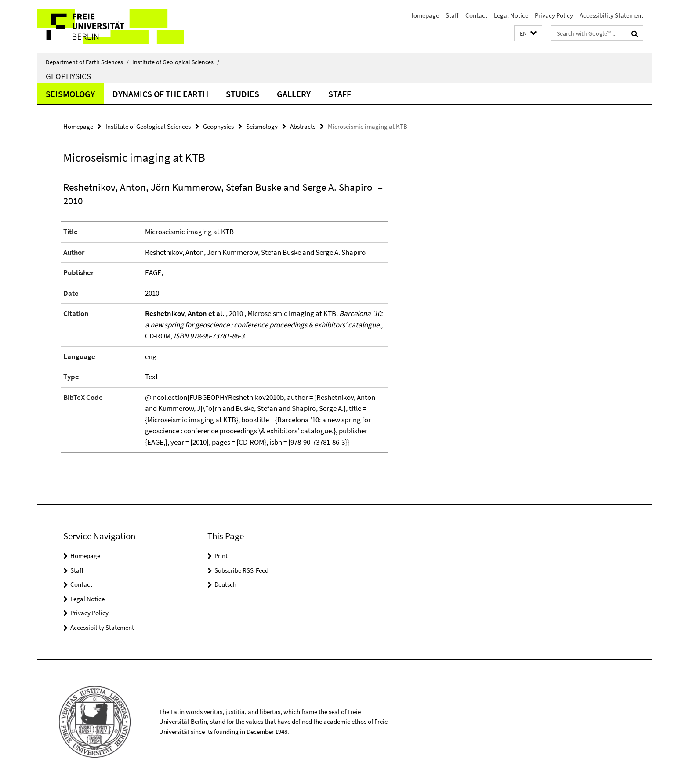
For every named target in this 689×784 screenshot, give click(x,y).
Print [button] (221, 556)
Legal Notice (511, 15)
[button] (528, 34)
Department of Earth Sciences (87, 62)
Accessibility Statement (611, 15)
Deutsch (225, 584)
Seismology (70, 94)
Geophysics (68, 76)
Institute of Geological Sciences (176, 62)
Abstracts (303, 126)
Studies (243, 94)
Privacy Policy (554, 15)
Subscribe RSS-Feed (241, 570)
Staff (452, 15)
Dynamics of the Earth (160, 94)
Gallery (294, 94)
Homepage (424, 15)
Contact (476, 15)
